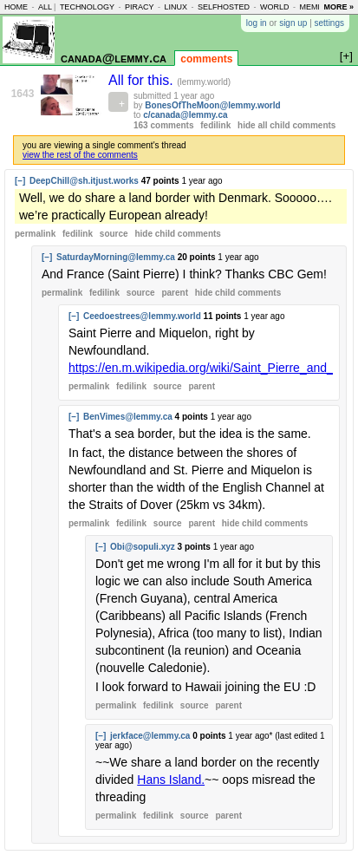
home (16, 7)
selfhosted (224, 7)
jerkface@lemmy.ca (150, 736)
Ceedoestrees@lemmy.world (142, 316)
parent (175, 293)
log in (257, 23)
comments (206, 59)
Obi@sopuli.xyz (143, 547)
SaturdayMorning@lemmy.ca (116, 257)
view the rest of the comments (80, 155)
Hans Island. (171, 780)
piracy (140, 7)
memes (313, 7)
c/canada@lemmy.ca (185, 115)
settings (329, 23)
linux (176, 7)
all (45, 7)
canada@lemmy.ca (114, 58)
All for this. (143, 80)
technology (87, 7)
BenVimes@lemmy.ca (128, 417)
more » (338, 7)
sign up (293, 23)
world (275, 7)
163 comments (163, 125)
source (114, 234)
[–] (20, 181)
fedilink (215, 125)
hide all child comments (286, 125)
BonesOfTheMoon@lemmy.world (212, 105)
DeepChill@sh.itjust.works (84, 181)
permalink (35, 234)
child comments (177, 234)
